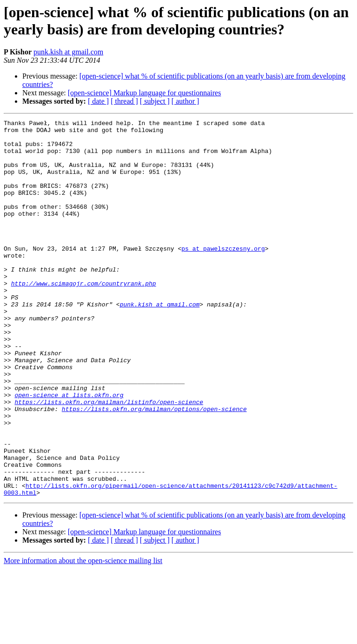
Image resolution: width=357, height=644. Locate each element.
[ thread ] (124, 101)
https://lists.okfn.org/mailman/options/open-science (154, 467)
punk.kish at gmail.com (68, 52)
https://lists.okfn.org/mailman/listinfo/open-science (109, 459)
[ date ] (98, 101)
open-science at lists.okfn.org (69, 451)
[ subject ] (155, 101)
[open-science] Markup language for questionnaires (145, 93)
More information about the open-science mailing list (83, 636)
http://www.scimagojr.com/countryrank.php (84, 317)
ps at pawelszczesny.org (223, 275)
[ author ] (185, 101)
